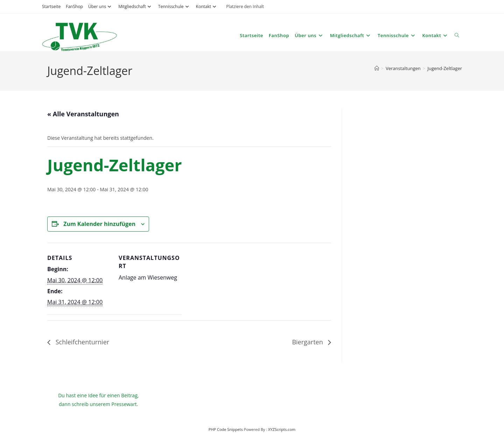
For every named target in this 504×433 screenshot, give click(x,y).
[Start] (377, 68)
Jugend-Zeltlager (445, 68)
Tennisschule (174, 6)
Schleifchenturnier (82, 342)
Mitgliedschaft (136, 6)
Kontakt (207, 6)
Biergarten (308, 342)
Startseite (51, 6)
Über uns (101, 6)
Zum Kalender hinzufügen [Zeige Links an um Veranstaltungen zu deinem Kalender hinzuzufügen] (99, 224)
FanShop (74, 6)
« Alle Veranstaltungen (83, 114)
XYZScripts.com (282, 429)
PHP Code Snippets (226, 429)
